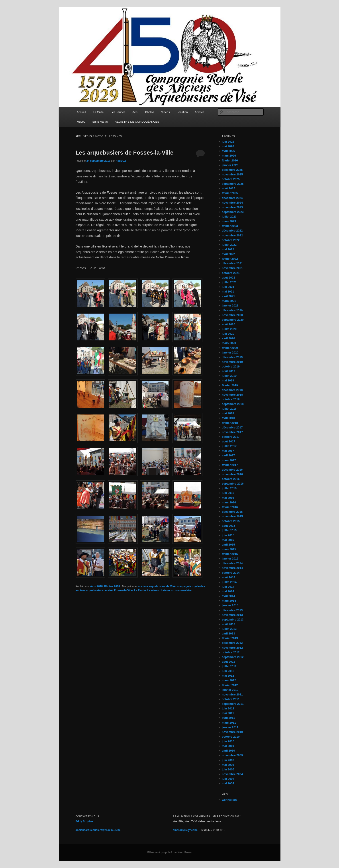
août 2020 (229, 324)
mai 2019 (228, 380)
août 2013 (229, 624)
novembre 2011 (232, 694)
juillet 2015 (229, 530)
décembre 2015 (232, 512)
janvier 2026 (230, 165)
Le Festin (140, 590)
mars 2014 (229, 601)
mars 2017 (229, 460)
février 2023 (230, 226)
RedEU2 (121, 161)
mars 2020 (229, 343)
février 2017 (230, 465)
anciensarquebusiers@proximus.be (98, 830)
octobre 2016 (231, 479)
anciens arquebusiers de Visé (157, 586)
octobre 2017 (231, 437)
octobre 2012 (231, 652)
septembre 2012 (233, 657)
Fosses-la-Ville (123, 590)
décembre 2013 (232, 610)
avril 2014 (228, 596)
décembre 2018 (232, 390)
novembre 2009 (232, 755)
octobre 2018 (231, 399)
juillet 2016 (229, 488)
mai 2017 (228, 451)
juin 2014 (228, 587)
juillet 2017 (229, 446)
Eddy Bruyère (84, 821)
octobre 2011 (231, 699)
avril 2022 (228, 254)
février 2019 (230, 385)
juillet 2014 (229, 582)
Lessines (153, 590)
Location (182, 112)
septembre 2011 (233, 704)
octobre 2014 (231, 573)
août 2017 (229, 441)
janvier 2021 (230, 305)
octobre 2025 (231, 179)
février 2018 (230, 423)
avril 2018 (228, 418)
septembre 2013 (233, 620)
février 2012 (230, 685)
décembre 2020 (232, 310)
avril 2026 (228, 151)
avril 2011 (228, 718)
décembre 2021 (232, 263)
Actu (135, 112)
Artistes (199, 112)
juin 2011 (228, 708)
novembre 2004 (232, 774)
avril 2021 (228, 296)
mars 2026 (229, 156)
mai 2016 (228, 498)
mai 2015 (228, 540)
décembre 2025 (232, 170)
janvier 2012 (230, 690)
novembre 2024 (232, 203)
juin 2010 (228, 741)
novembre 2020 (232, 315)
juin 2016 (228, 493)
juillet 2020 (229, 329)
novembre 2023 (232, 207)
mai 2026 (228, 146)
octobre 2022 (231, 240)
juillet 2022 (229, 245)
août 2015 (229, 526)
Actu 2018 (97, 586)
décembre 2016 (232, 470)
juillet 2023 (229, 217)
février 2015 (230, 554)
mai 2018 (228, 413)
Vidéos (166, 112)
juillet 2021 (229, 282)
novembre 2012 (232, 648)
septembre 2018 (233, 404)
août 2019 (229, 371)
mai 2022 (228, 249)
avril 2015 (228, 545)
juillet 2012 (229, 666)
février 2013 (230, 638)
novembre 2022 (232, 235)
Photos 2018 (112, 586)
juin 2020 (228, 334)
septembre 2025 (233, 184)
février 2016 (230, 507)
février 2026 (230, 160)
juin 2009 (228, 760)
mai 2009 (228, 765)
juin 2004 (228, 779)
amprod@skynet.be (185, 830)
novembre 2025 (232, 174)
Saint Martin (100, 122)
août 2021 (229, 278)
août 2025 (229, 188)
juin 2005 (228, 769)
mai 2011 (228, 713)
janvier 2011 (230, 727)
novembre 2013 (232, 615)
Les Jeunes (118, 112)
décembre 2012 (232, 643)
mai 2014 (228, 591)
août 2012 (229, 662)
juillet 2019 (229, 376)
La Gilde (98, 112)
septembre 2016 (233, 484)
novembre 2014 (232, 568)
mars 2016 (229, 502)
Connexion (229, 800)
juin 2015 (228, 535)
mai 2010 (228, 746)
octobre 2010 (231, 737)
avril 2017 (228, 455)
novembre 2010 (232, 732)
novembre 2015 (232, 516)
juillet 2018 (229, 409)
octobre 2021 (231, 273)
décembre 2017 (232, 427)
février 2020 (230, 348)
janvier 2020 (230, 353)
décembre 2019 (232, 357)
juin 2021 (228, 287)
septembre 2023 (233, 212)
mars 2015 (229, 549)
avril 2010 (228, 751)
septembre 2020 (233, 320)
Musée (81, 122)
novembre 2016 (232, 474)
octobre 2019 (231, 366)
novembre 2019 (232, 362)
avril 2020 (228, 338)
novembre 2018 (232, 395)
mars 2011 (229, 723)
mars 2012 (229, 680)
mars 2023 (229, 221)
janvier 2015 (230, 559)
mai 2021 (228, 292)
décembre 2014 (232, 563)
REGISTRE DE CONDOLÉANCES (137, 122)
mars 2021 (229, 301)
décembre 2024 (232, 198)
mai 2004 (228, 783)
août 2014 (229, 577)
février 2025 (230, 193)
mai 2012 (228, 676)
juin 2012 (228, 671)
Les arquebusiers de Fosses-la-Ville (125, 153)
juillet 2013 (229, 629)
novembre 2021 (232, 268)
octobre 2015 (231, 521)
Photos (150, 112)
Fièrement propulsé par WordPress (170, 852)
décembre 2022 (232, 231)
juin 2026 (228, 142)
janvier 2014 (230, 605)
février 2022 (230, 259)
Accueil (81, 112)
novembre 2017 (232, 432)
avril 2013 (228, 633)
